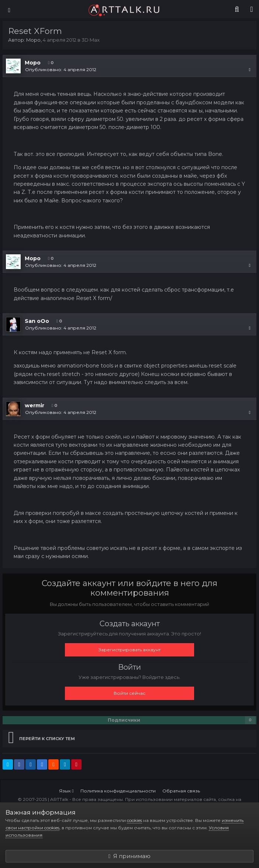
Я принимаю (129, 856)
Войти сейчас (129, 693)
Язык (66, 791)
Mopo (33, 40)
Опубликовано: (61, 69)
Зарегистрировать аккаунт (129, 650)
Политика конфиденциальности (118, 791)
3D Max (91, 40)
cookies (134, 820)
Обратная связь (181, 791)
